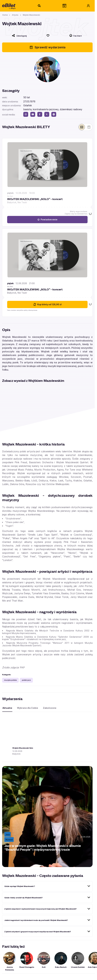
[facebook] (40, 114)
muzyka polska (10, 680)
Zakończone (50, 708)
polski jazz (26, 680)
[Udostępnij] (19, 35)
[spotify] (54, 114)
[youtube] (33, 114)
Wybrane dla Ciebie (28, 708)
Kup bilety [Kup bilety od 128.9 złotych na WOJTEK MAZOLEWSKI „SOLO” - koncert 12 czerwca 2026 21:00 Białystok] (47, 305)
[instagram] (26, 114)
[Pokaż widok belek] (82, 127)
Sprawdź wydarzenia (47, 47)
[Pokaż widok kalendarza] (89, 127)
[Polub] (48, 35)
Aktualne (7, 708)
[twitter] (47, 114)
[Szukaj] (39, 6)
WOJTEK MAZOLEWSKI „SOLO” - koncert (35, 199)
